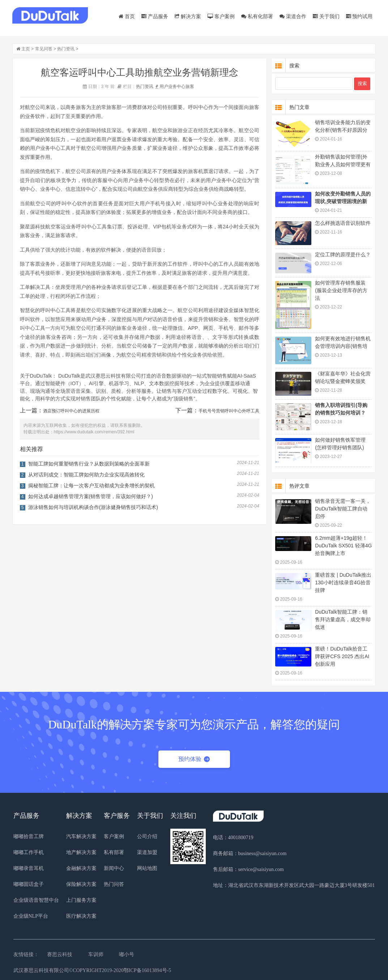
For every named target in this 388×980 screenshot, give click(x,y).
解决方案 (188, 16)
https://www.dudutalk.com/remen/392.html (94, 432)
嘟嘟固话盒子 (29, 884)
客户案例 (221, 16)
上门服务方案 (81, 900)
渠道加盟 (147, 852)
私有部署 (114, 852)
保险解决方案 (81, 884)
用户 (164, 87)
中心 (181, 87)
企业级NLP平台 (31, 916)
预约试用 (359, 16)
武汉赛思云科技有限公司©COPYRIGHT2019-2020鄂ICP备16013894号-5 (92, 970)
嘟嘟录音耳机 (29, 868)
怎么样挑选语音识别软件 (343, 223)
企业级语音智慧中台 (36, 900)
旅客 (190, 87)
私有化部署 (257, 16)
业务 (172, 87)
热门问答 (114, 884)
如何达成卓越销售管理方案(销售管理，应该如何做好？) (91, 496)
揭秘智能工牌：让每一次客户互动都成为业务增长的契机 (91, 485)
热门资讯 (66, 49)
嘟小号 (127, 954)
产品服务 (155, 16)
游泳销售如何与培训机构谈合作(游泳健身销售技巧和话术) (93, 507)
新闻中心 (114, 868)
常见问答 (44, 49)
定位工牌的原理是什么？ (343, 255)
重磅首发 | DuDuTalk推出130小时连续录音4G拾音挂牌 (343, 582)
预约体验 (194, 759)
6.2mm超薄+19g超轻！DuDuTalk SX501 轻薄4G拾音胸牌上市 (343, 546)
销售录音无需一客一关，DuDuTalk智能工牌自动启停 (343, 509)
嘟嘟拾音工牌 (29, 836)
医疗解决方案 (81, 916)
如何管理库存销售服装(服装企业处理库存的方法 (341, 290)
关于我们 (326, 16)
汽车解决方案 (81, 836)
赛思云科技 (60, 954)
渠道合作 (293, 16)
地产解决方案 (81, 852)
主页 (26, 49)
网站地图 (147, 868)
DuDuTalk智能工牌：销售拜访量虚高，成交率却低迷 (343, 619)
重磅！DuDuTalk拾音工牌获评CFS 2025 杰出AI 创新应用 (342, 656)
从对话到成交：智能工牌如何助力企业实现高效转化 (86, 475)
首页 (127, 16)
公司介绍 (147, 836)
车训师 (96, 954)
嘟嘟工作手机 (29, 852)
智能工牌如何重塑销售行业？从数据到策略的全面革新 (89, 464)
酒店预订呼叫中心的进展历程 (71, 411)
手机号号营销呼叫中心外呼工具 (229, 411)
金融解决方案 (81, 868)
